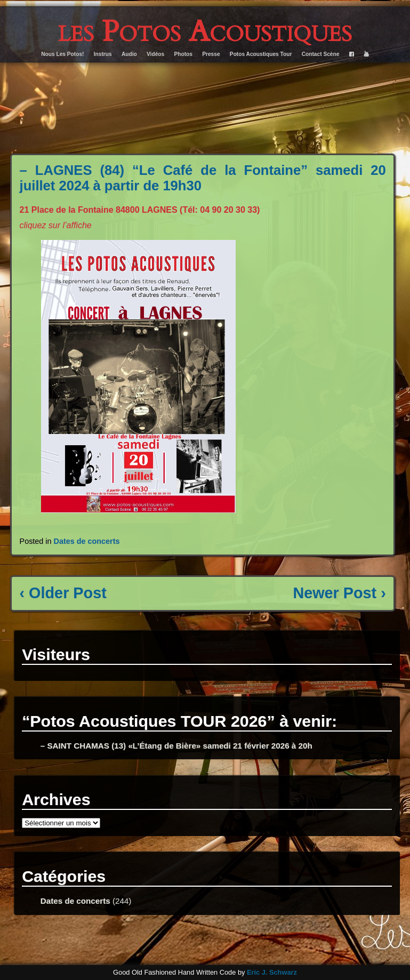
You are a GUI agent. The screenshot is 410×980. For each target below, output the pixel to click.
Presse (211, 54)
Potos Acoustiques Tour (261, 54)
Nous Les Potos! (62, 54)
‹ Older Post (63, 593)
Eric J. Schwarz (272, 972)
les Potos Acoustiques (205, 32)
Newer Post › (339, 593)
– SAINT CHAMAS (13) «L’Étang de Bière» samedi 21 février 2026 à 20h (176, 746)
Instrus (103, 54)
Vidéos (155, 54)
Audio (129, 54)
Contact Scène (321, 54)
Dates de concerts (87, 541)
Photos (183, 54)
